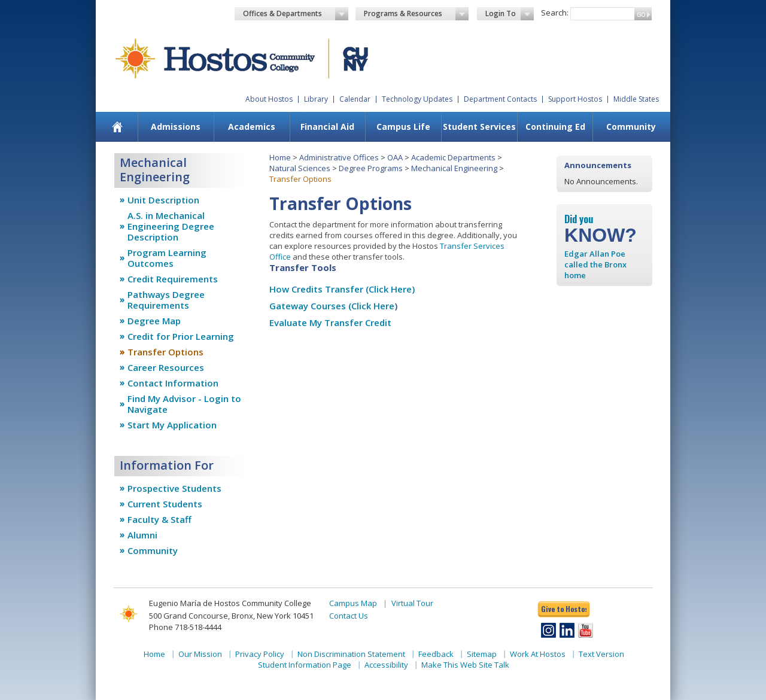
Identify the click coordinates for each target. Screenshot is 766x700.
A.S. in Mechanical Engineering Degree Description (171, 226)
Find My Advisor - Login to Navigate (184, 404)
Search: (555, 13)
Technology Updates (417, 99)
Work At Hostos (538, 654)
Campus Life (403, 127)
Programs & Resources (417, 14)
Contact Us (349, 616)
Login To (510, 14)
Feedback (436, 654)
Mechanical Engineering (454, 168)
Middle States (636, 99)
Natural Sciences (300, 168)
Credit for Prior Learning (181, 336)
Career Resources (166, 367)
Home (280, 157)
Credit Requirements (173, 279)
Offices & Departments (296, 14)
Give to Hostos (564, 609)
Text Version (601, 654)
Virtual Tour (412, 603)
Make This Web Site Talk (465, 665)
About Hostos (269, 99)
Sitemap (482, 654)
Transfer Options (165, 352)
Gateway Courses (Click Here (332, 306)
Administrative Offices (339, 157)
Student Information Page (305, 665)
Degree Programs (371, 168)
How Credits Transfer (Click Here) (342, 289)
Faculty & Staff (159, 519)
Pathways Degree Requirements (166, 300)
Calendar (355, 99)
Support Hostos (575, 99)
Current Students (165, 504)
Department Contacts (500, 99)
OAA (395, 157)
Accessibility (386, 665)
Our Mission (200, 654)
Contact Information (173, 383)
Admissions (176, 127)
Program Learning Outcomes (167, 258)
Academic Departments (453, 157)
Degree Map (154, 321)
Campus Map (353, 603)
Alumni (142, 535)
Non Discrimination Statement (351, 654)
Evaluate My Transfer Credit (330, 322)
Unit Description (163, 200)
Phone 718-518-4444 (185, 627)
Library (316, 99)
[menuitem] (118, 127)
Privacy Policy (260, 654)
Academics (252, 127)
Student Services (479, 127)
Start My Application (172, 425)
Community (631, 127)
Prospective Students (174, 488)
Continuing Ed (555, 127)
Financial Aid (327, 127)
